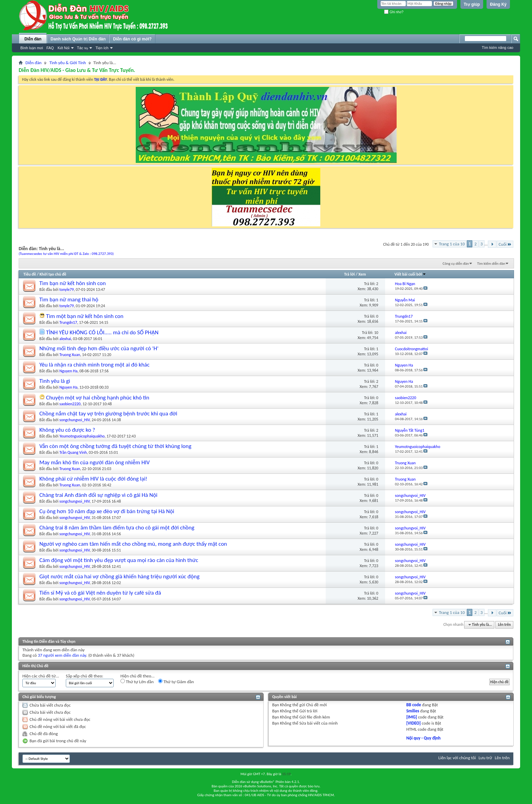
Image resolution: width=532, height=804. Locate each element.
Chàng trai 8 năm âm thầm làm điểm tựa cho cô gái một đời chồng (117, 528)
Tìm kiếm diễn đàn (491, 264)
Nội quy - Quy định (423, 738)
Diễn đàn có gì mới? (132, 39)
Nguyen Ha (68, 371)
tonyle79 (67, 289)
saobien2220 (70, 404)
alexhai (65, 339)
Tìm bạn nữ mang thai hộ (69, 300)
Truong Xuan (70, 355)
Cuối (505, 244)
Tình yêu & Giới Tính (68, 63)
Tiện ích (102, 48)
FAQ (50, 48)
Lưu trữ (486, 758)
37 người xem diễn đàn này (62, 655)
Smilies (413, 711)
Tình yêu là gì (55, 381)
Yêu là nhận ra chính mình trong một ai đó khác (94, 365)
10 (376, 333)
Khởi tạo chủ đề (53, 274)
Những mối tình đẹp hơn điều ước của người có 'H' (99, 348)
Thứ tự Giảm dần (176, 681)
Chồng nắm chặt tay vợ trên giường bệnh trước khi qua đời (108, 414)
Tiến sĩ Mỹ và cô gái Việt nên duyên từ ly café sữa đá (100, 593)
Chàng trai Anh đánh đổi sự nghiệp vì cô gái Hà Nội (98, 495)
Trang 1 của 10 (452, 244)
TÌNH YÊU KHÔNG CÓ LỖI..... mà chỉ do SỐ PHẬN (102, 332)
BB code (413, 705)
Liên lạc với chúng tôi (457, 758)
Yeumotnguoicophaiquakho (82, 436)
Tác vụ (83, 48)
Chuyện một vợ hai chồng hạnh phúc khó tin (98, 398)
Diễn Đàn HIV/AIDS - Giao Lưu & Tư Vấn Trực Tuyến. (77, 70)
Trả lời (349, 274)
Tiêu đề (30, 274)
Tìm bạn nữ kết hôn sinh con (73, 283)
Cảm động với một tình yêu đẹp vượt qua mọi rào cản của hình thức (119, 560)
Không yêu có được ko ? (67, 430)
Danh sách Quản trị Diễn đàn (78, 39)
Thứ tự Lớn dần (137, 681)
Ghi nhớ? (394, 12)
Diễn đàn (33, 39)
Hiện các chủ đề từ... (41, 676)
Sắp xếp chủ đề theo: (84, 676)
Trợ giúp (472, 4)
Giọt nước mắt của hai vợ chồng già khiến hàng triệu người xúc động (119, 576)
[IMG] (412, 717)
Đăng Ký (498, 4)
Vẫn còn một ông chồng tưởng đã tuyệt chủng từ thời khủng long (115, 446)
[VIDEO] (413, 723)
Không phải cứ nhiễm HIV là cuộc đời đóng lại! (93, 479)
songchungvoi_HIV (74, 420)
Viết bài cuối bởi (410, 274)
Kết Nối (64, 48)
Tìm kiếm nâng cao (498, 48)
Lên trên (505, 625)
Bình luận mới (32, 48)
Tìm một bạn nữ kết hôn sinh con (85, 316)
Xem (362, 274)
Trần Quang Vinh (73, 452)
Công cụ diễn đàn (456, 264)
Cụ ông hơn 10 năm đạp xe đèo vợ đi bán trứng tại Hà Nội (107, 511)
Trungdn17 (68, 322)
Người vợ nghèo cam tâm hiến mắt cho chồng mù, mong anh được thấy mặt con (133, 544)
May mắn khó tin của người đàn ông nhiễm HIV (94, 462)
